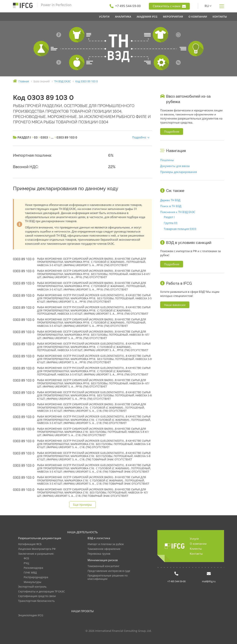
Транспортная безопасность (36, 601)
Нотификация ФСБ (30, 544)
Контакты (196, 554)
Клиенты (196, 549)
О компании (198, 544)
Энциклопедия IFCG (31, 615)
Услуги (194, 539)
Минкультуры (32, 582)
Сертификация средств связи (37, 596)
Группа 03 (171, 223)
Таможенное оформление (104, 549)
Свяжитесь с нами (169, 6)
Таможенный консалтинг (104, 566)
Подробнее (172, 132)
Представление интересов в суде (109, 571)
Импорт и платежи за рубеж (106, 544)
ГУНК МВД (30, 573)
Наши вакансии (175, 305)
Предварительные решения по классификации (108, 577)
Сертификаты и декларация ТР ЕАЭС (41, 592)
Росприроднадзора (36, 577)
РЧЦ (26, 563)
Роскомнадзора (33, 568)
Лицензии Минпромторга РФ (37, 549)
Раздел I (169, 217)
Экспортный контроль (32, 587)
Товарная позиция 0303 (180, 229)
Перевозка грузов (99, 554)
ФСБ (26, 558)
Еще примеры (82, 505)
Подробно (139, 137)
